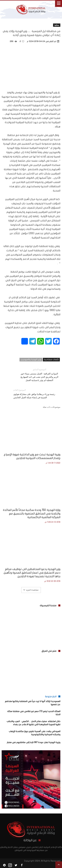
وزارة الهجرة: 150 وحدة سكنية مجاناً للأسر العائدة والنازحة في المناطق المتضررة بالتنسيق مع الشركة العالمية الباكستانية (32, 514)
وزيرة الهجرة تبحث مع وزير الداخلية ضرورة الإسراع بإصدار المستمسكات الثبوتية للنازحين (32, 456)
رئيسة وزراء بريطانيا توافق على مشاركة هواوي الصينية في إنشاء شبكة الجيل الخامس (34, 394)
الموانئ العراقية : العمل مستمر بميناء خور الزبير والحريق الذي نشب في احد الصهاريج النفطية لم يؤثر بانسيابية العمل (39, 375)
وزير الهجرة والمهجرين (31, 359)
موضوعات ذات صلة (52, 407)
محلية (57, 25)
